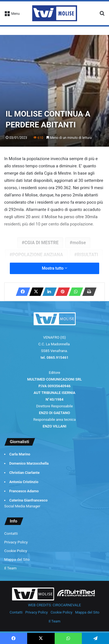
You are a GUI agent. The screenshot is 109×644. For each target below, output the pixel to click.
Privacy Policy (16, 542)
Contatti (11, 533)
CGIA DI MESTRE (41, 243)
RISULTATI (87, 255)
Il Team (10, 568)
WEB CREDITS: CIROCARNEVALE (54, 605)
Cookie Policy (16, 551)
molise (79, 243)
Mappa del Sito (17, 559)
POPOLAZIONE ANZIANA (38, 255)
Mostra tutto (54, 268)
